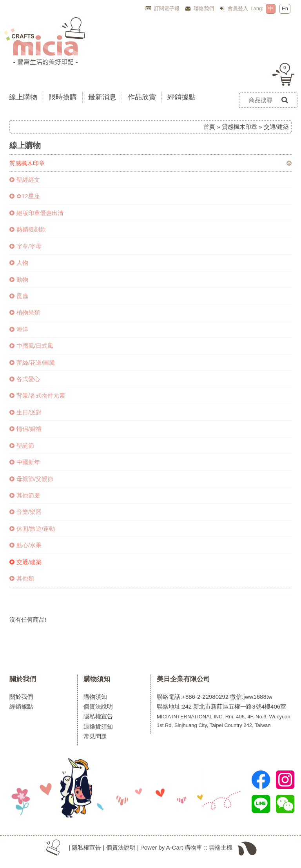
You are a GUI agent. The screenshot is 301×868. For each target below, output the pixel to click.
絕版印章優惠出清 (36, 213)
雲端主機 (221, 847)
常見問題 (95, 736)
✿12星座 (25, 196)
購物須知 (97, 679)
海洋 (19, 329)
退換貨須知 (98, 726)
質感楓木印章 (239, 127)
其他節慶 (25, 495)
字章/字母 (25, 246)
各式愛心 (25, 379)
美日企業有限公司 (183, 679)
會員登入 (234, 8)
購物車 (193, 847)
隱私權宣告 (98, 716)
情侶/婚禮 (25, 429)
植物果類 (25, 312)
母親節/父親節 (31, 479)
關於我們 (23, 679)
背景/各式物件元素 (37, 395)
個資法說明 (98, 706)
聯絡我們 (200, 8)
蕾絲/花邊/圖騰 (32, 363)
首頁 (209, 127)
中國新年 (25, 462)
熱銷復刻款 (28, 229)
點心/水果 (25, 545)
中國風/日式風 (31, 346)
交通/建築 (25, 562)
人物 (19, 263)
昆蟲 (19, 296)
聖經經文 (25, 180)
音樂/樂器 (25, 512)
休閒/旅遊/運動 (32, 529)
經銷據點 (21, 706)
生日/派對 (25, 412)
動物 (19, 279)
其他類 (22, 578)
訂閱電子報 (162, 8)
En (285, 8)
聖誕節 (22, 446)
